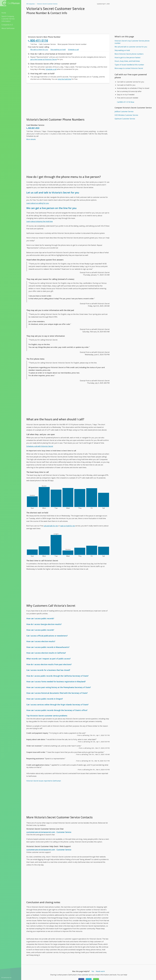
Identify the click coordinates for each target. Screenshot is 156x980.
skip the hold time (65, 79)
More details (31, 139)
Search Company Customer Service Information (8, 19)
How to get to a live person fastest (127, 58)
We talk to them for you (39, 50)
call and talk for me (51, 526)
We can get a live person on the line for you (51, 208)
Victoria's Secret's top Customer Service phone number (132, 42)
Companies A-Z (7, 25)
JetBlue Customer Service (124, 112)
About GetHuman (8, 28)
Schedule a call (73, 50)
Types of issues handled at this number (129, 65)
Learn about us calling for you (38, 203)
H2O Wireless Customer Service (126, 115)
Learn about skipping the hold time (40, 221)
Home (4, 13)
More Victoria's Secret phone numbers (129, 54)
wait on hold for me (68, 526)
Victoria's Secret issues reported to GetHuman (44, 781)
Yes (93, 971)
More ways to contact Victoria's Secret (129, 68)
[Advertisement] (68, 100)
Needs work (100, 971)
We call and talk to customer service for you (131, 47)
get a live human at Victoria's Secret (44, 59)
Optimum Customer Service (125, 119)
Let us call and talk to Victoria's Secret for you (53, 192)
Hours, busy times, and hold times (127, 61)
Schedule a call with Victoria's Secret (40, 446)
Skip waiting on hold (58, 50)
